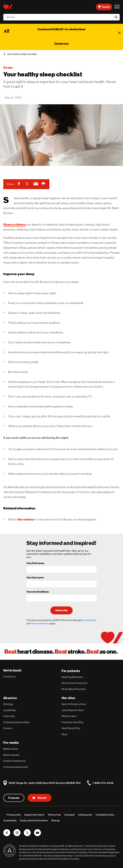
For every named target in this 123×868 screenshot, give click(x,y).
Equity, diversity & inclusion (34, 820)
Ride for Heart (69, 716)
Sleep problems (14, 225)
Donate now (62, 44)
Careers (8, 728)
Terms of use (54, 815)
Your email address (38, 592)
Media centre (11, 749)
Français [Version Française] (14, 798)
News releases (11, 755)
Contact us (9, 676)
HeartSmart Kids (71, 728)
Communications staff (16, 767)
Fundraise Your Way (73, 722)
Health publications (72, 677)
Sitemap (55, 820)
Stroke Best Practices (74, 689)
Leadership (10, 710)
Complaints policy (105, 815)
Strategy (8, 704)
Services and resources (75, 683)
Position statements (14, 761)
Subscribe (62, 610)
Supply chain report (34, 815)
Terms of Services (40, 623)
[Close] (119, 33)
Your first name (35, 563)
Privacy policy (14, 815)
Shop (64, 734)
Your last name (35, 578)
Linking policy (85, 815)
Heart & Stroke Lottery (74, 704)
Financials (9, 716)
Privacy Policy (89, 620)
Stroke (8, 68)
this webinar (26, 519)
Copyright (69, 815)
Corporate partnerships (16, 722)
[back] (4, 54)
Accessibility (10, 820)
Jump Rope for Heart (73, 710)
